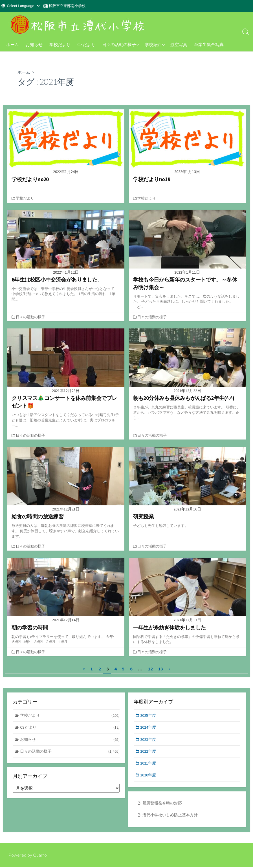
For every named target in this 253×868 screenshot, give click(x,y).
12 (150, 669)
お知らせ (34, 44)
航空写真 (179, 44)
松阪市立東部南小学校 (67, 6)
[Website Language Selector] (23, 6)
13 (160, 669)
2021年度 (149, 765)
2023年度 (149, 740)
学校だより (60, 44)
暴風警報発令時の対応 (164, 804)
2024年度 (149, 728)
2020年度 (149, 777)
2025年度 (149, 716)
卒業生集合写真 (209, 44)
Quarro (40, 856)
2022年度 (149, 753)
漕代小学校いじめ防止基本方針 (172, 816)
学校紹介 (153, 44)
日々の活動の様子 (119, 44)
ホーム (13, 44)
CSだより (86, 44)
